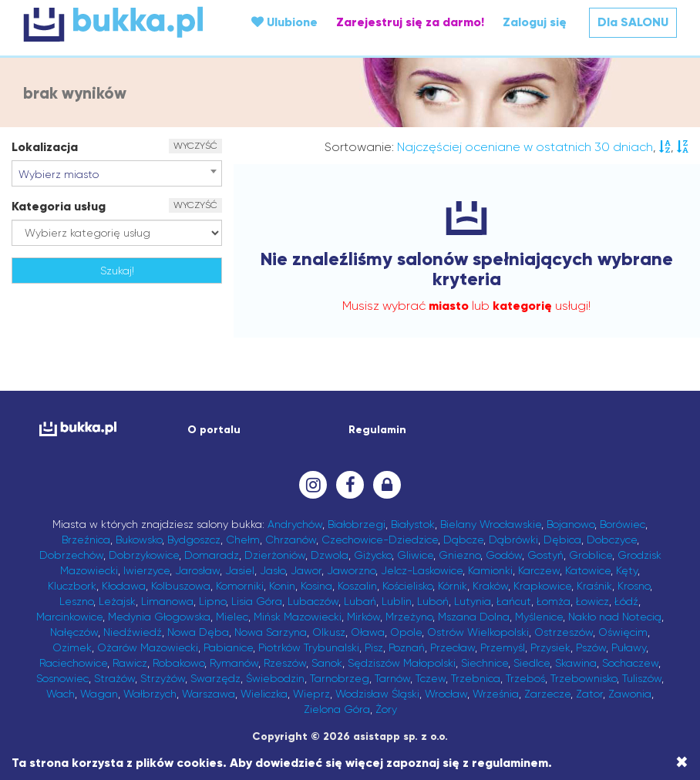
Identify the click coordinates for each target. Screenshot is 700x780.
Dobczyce (612, 540)
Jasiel (240, 570)
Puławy (629, 647)
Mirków (363, 617)
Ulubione (284, 22)
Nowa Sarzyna (271, 632)
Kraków (490, 586)
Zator (589, 694)
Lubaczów (313, 601)
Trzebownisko (584, 678)
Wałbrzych (150, 694)
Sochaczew (630, 663)
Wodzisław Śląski (377, 694)
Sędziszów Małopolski (402, 663)
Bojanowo (570, 524)
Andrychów (295, 524)
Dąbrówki (513, 540)
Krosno (634, 586)
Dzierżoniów (275, 555)
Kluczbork (72, 586)
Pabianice (228, 647)
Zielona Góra (337, 709)
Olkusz (329, 632)
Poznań (407, 647)
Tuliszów (642, 678)
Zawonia (630, 694)
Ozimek (72, 647)
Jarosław (197, 570)
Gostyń (545, 555)
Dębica (562, 540)
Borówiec (623, 524)
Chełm (243, 540)
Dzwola (330, 555)
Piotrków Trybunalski (309, 647)
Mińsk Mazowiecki (298, 617)
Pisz (374, 647)
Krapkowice (542, 586)
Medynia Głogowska (159, 617)
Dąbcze (463, 540)
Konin (282, 586)
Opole (406, 632)
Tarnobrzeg (340, 678)
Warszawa (209, 694)
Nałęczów (74, 632)
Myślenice (539, 617)
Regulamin (377, 430)
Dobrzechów (71, 555)
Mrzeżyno (409, 617)
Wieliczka (264, 694)
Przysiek (550, 647)
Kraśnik (594, 586)
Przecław (453, 647)
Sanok (327, 663)
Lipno (212, 601)
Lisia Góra (257, 601)
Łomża (554, 601)
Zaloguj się (535, 22)
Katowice (588, 570)
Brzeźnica (86, 540)
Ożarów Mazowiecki (148, 647)
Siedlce (532, 663)
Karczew (539, 570)
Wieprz (311, 694)
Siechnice (485, 663)
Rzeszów (285, 663)
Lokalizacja (45, 147)
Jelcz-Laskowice (422, 570)
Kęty (627, 570)
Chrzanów (291, 540)
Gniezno (459, 555)
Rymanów (234, 663)
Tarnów (392, 678)
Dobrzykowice (144, 555)
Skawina (576, 663)
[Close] (682, 762)
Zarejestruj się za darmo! (410, 22)
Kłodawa (124, 586)
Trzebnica (476, 678)
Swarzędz (215, 678)
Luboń (433, 601)
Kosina (316, 586)
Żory (386, 709)
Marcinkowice (69, 617)
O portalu (214, 430)
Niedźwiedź (133, 632)
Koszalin (357, 586)
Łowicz (592, 601)
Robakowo (178, 663)
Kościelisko (407, 586)
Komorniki (240, 586)
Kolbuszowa (181, 586)
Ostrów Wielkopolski (478, 632)
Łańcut (514, 601)
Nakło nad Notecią (615, 617)
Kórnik (453, 586)
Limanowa (167, 601)
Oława (368, 632)
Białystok (413, 524)
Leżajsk (117, 601)
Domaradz (212, 555)
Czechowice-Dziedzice (380, 540)
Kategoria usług (59, 206)
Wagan (99, 694)
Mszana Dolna (474, 617)
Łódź (626, 601)
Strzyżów (163, 678)
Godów (504, 555)
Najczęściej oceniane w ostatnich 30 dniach (525, 147)
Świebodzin (275, 678)
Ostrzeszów (564, 632)
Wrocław (446, 694)
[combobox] (117, 173)
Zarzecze (547, 694)
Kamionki (490, 570)
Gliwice (415, 555)
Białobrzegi (357, 524)
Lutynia (473, 601)
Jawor (306, 570)
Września (496, 694)
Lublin (397, 601)
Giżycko (373, 555)
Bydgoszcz (194, 540)
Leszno (76, 601)
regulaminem (510, 763)
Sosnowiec (62, 678)
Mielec (232, 617)
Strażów (114, 678)
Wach (61, 694)
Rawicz (130, 663)
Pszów (591, 647)
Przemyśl (503, 647)
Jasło (273, 570)
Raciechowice (73, 663)
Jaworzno (351, 570)
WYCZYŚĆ (195, 146)
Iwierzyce (146, 570)
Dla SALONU (633, 22)
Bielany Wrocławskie (491, 524)
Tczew (431, 678)
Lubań (360, 601)
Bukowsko (139, 540)
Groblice (591, 555)
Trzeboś (525, 678)
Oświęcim (623, 632)
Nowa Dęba (198, 632)
